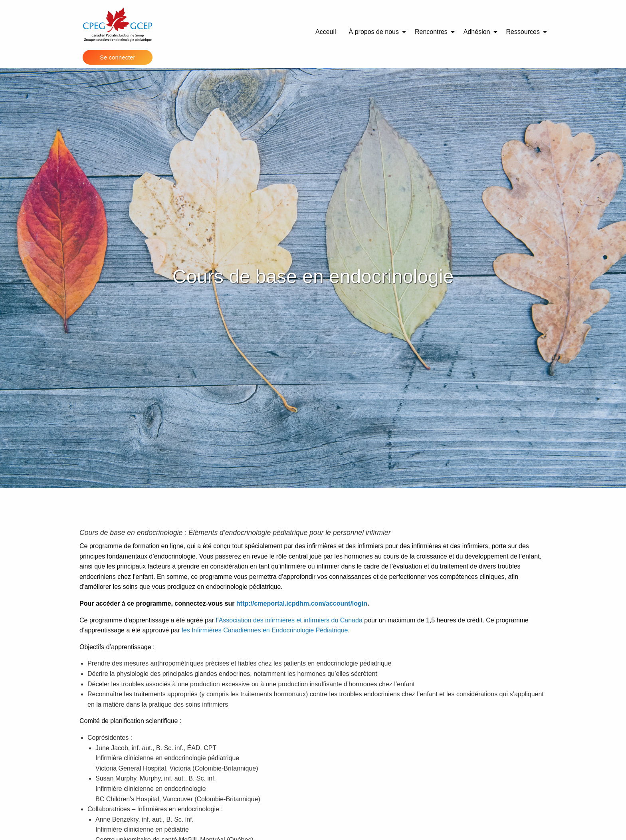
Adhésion (477, 32)
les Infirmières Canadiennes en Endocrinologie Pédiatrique (265, 630)
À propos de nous (374, 32)
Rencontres (431, 32)
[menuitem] (326, 32)
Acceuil (326, 32)
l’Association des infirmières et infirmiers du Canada (289, 620)
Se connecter (117, 57)
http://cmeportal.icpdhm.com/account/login (302, 603)
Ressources (523, 32)
